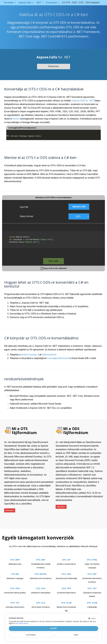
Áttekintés (53, 66)
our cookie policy (22, 623)
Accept (53, 628)
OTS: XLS (41, 599)
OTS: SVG (41, 585)
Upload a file (79, 207)
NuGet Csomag (29, 355)
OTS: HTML (92, 556)
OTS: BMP (15, 556)
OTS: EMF (41, 556)
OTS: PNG (15, 585)
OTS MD (15, 571)
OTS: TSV (92, 585)
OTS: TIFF (66, 585)
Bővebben (10, 509)
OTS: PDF (92, 571)
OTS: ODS (66, 571)
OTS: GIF (66, 556)
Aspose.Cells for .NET (83, 101)
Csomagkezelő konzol (58, 358)
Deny (76, 635)
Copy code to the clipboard (55, 268)
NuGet (16, 119)
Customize (31, 635)
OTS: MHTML (41, 571)
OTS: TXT (15, 599)
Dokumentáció (49, 355)
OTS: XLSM (92, 599)
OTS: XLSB (66, 599)
